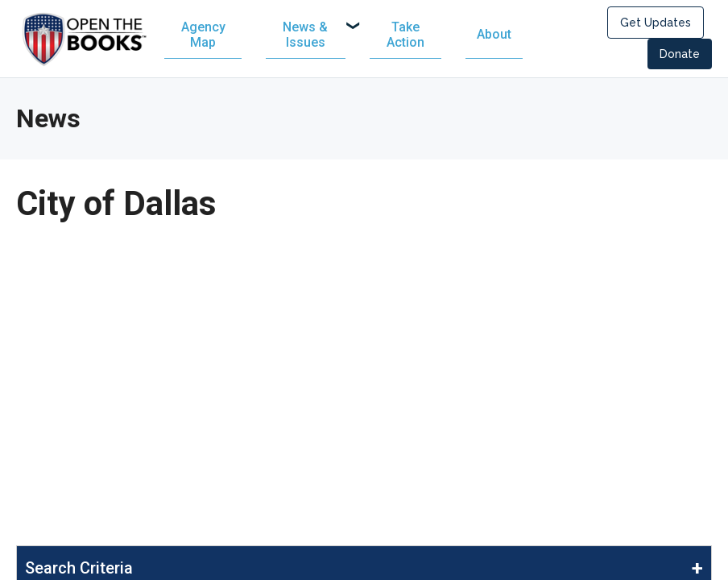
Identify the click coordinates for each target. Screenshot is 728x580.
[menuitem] (319, 36)
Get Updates (656, 24)
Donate (680, 56)
